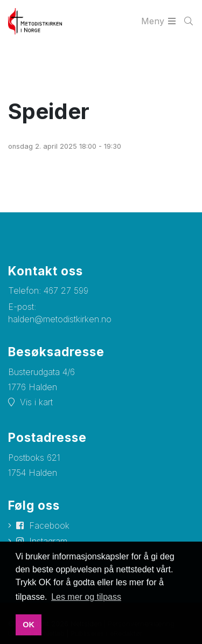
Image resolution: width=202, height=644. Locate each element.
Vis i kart (36, 402)
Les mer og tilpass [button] (86, 597)
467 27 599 (66, 290)
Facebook (49, 525)
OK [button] (29, 625)
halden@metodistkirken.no (60, 319)
